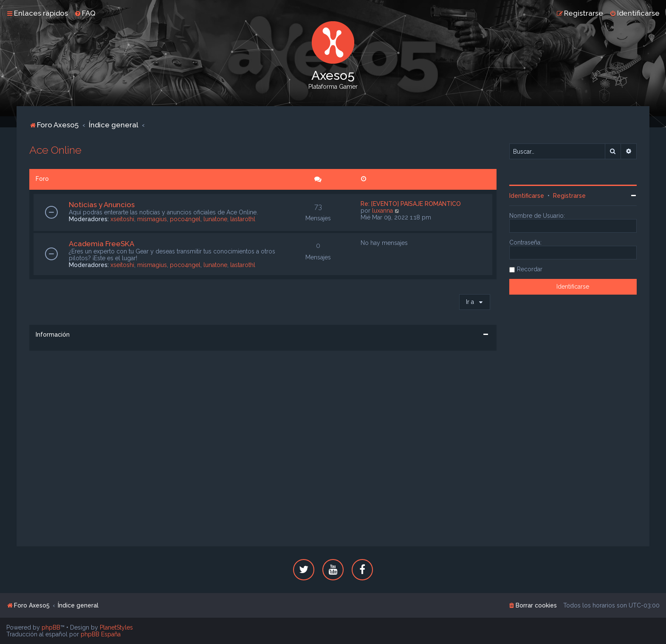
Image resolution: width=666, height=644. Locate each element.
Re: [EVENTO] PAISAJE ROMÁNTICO (411, 204)
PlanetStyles (116, 627)
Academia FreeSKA (102, 244)
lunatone (215, 219)
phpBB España (101, 634)
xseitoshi (122, 219)
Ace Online (55, 150)
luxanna (382, 211)
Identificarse (527, 196)
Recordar (530, 269)
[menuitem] (85, 13)
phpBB (51, 627)
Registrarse (569, 196)
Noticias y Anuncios (102, 205)
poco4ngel (185, 219)
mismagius (152, 219)
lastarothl (243, 219)
